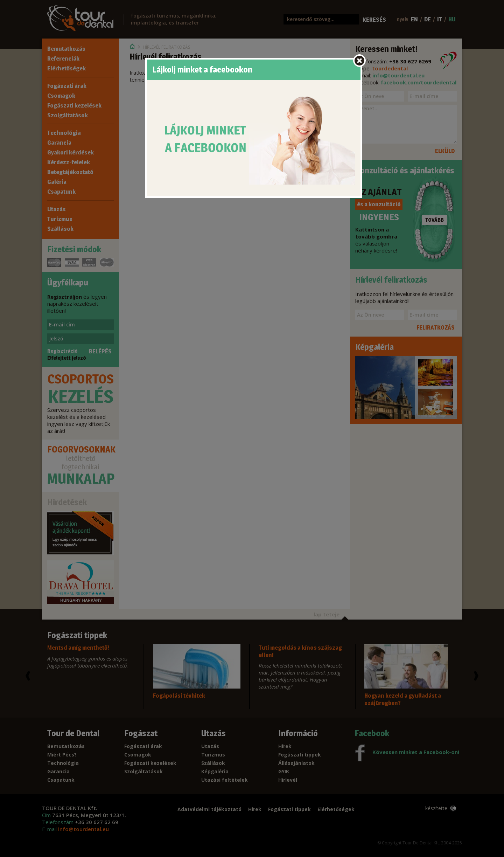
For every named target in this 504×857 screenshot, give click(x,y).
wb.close (359, 61)
